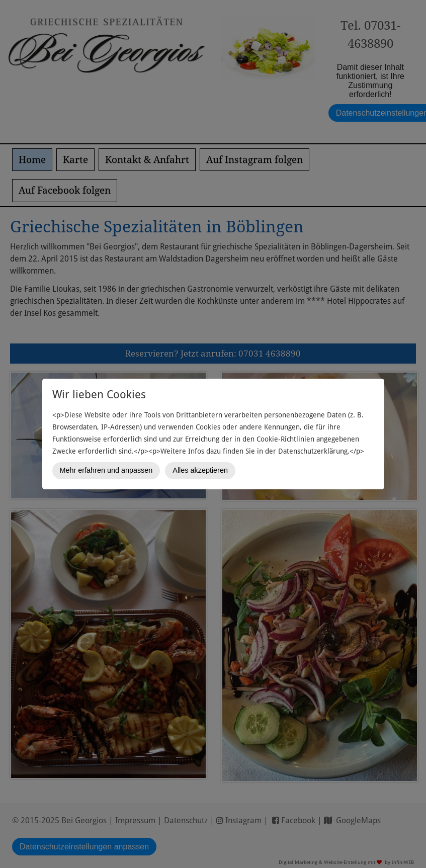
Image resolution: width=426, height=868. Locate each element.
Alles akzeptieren (200, 470)
